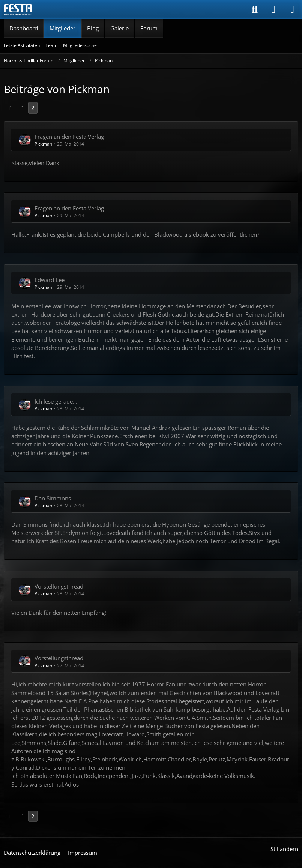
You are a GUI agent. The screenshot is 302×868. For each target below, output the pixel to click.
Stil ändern (284, 849)
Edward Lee (50, 280)
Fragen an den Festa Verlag (69, 137)
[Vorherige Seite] (11, 108)
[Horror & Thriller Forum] (18, 9)
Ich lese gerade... (56, 401)
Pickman (43, 144)
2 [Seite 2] (33, 108)
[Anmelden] (273, 9)
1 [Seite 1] (23, 108)
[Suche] (255, 9)
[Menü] (292, 9)
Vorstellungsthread (59, 586)
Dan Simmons (53, 498)
